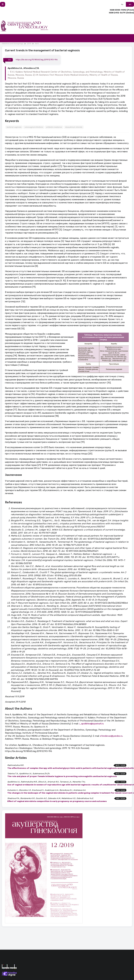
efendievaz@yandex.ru (111, 736)
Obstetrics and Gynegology (13, 44)
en (130, 4)
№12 (37, 44)
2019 (29, 44)
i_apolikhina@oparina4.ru (91, 724)
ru (122, 4)
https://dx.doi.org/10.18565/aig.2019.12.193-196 (37, 60)
